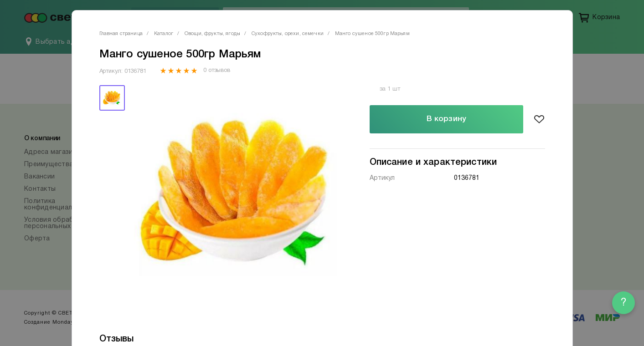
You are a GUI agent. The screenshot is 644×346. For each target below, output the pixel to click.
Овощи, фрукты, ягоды (212, 34)
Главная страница (121, 34)
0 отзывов (217, 71)
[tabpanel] (237, 193)
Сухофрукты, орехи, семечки (288, 34)
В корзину (446, 119)
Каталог (164, 34)
